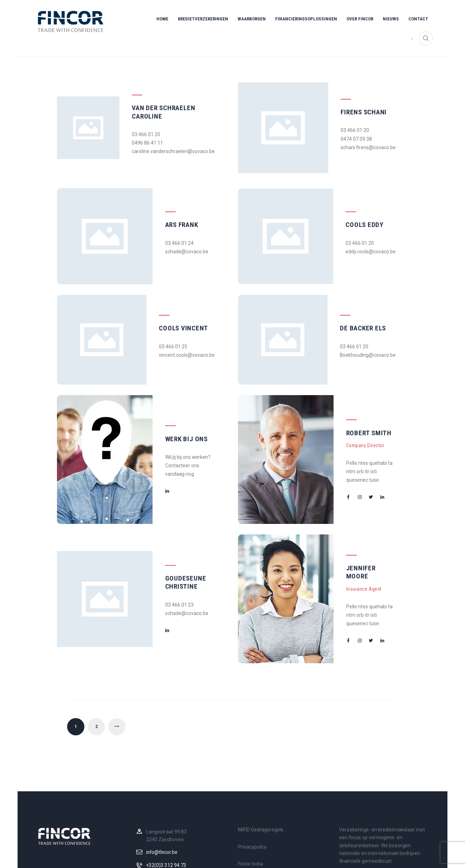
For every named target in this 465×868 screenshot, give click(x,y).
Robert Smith (358, 401)
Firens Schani (359, 98)
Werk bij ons (176, 403)
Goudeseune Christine (175, 532)
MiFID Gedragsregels (261, 773)
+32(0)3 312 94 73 (166, 808)
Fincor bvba (251, 807)
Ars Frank (171, 206)
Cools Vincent (179, 302)
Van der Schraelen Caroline (164, 98)
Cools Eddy (355, 206)
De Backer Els (359, 302)
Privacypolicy (252, 790)
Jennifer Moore (362, 526)
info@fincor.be (162, 796)
